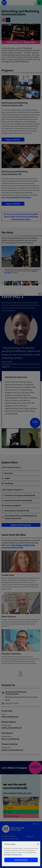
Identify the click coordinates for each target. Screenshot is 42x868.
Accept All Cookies (21, 860)
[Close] (38, 844)
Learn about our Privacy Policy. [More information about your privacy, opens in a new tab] (13, 854)
